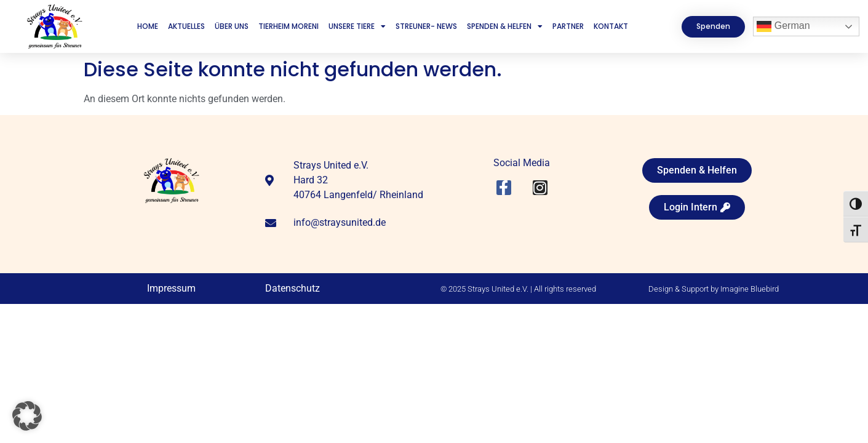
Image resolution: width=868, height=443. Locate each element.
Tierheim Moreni (289, 26)
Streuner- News (426, 26)
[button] (27, 416)
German (783, 26)
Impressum (171, 288)
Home (148, 26)
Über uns (232, 26)
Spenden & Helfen (505, 26)
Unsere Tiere (357, 26)
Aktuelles (186, 26)
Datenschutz (293, 288)
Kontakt (611, 26)
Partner (568, 26)
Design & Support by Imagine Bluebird (714, 289)
